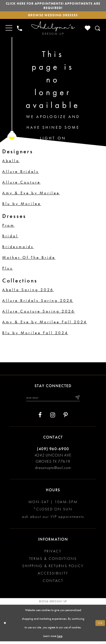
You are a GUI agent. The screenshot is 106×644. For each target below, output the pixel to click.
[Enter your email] (53, 400)
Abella (11, 163)
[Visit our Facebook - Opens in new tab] (40, 418)
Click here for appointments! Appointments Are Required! (53, 6)
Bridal (10, 238)
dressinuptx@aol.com (53, 470)
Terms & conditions (53, 561)
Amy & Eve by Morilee (31, 195)
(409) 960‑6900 (53, 451)
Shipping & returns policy (53, 569)
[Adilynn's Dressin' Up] (53, 30)
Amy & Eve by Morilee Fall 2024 (45, 324)
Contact (53, 583)
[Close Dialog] (5, 626)
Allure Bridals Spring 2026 (38, 302)
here (60, 639)
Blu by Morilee (22, 206)
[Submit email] (80, 400)
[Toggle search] (98, 30)
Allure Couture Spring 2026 (38, 313)
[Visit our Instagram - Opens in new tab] (53, 418)
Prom (8, 227)
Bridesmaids (18, 249)
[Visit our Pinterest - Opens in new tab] (66, 418)
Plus (8, 270)
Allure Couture (21, 184)
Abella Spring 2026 (28, 292)
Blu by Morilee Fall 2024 (35, 335)
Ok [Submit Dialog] (100, 626)
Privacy (53, 554)
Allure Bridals (21, 173)
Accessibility (53, 576)
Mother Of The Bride (29, 259)
